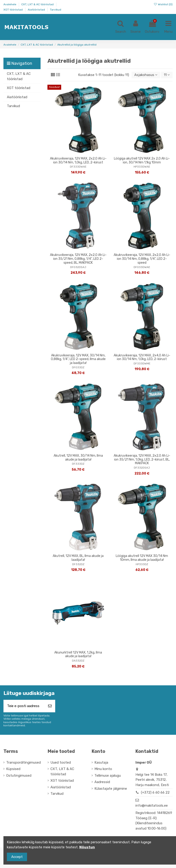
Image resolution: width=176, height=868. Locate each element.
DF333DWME (142, 363)
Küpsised (13, 769)
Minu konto (103, 769)
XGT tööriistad (13, 10)
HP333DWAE (142, 167)
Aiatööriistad (37, 10)
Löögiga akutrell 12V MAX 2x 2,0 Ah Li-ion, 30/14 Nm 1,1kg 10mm (142, 160)
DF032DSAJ (78, 267)
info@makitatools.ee (152, 806)
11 (167, 75)
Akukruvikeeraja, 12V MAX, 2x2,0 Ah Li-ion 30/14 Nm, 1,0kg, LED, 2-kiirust (78, 160)
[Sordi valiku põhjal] (146, 75)
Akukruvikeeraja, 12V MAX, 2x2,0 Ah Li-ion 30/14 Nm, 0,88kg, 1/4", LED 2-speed (142, 259)
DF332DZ (78, 564)
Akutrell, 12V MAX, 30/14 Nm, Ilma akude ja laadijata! (78, 458)
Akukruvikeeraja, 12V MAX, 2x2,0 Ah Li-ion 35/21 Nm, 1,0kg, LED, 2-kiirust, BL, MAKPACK (142, 460)
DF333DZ (78, 464)
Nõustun (87, 847)
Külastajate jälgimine (111, 789)
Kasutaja (101, 762)
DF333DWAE (78, 167)
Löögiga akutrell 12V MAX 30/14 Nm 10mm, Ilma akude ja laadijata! (142, 558)
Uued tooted (61, 762)
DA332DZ (78, 661)
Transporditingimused (23, 762)
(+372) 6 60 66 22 (155, 792)
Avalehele (10, 4)
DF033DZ (78, 367)
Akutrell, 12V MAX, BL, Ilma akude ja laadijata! (78, 558)
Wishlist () (163, 4)
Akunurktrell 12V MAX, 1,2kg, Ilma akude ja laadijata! (78, 654)
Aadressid (102, 782)
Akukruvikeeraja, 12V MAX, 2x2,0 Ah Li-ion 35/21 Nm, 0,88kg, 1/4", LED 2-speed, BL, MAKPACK (78, 259)
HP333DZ (142, 564)
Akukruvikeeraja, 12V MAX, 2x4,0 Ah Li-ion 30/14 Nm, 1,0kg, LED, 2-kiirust (142, 357)
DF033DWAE (142, 267)
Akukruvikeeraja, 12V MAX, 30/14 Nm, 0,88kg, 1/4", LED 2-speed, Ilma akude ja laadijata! (78, 359)
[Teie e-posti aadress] (24, 706)
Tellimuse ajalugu (108, 776)
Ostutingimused (19, 776)
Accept (17, 857)
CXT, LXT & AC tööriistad (38, 4)
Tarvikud (56, 10)
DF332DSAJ (142, 468)
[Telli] (50, 706)
